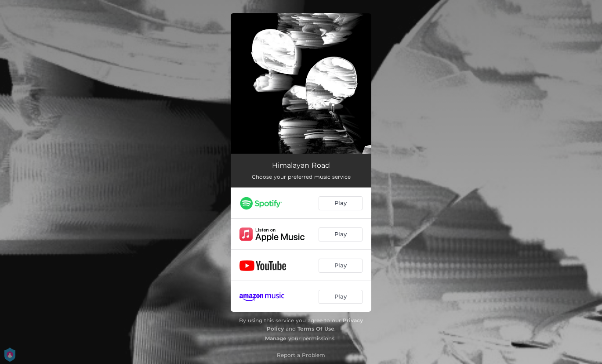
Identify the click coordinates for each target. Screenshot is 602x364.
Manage (276, 338)
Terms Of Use (316, 329)
